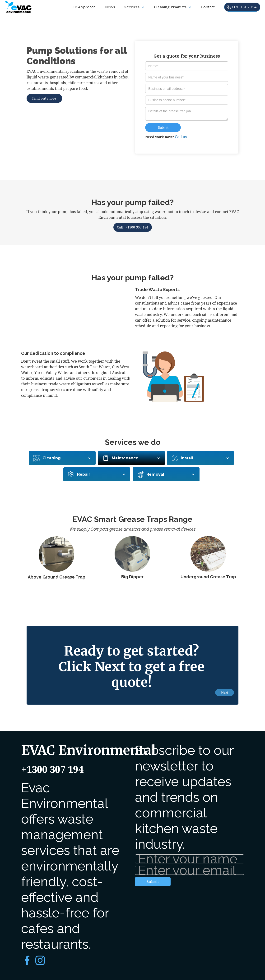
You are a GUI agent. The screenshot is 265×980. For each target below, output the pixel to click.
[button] (134, 7)
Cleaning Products (170, 7)
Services (132, 7)
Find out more (44, 98)
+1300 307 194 (52, 770)
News (110, 7)
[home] (18, 7)
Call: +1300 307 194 (133, 227)
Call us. (181, 137)
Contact (208, 7)
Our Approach (83, 7)
